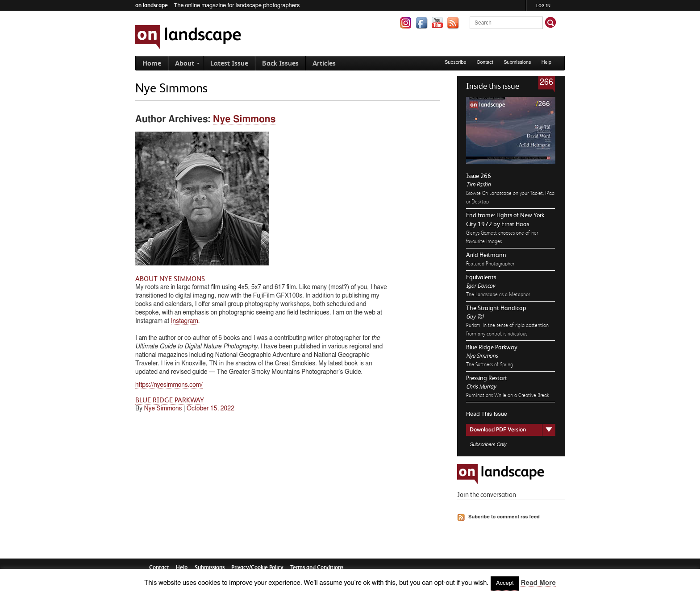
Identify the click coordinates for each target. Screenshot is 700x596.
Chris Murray (481, 387)
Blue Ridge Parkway (492, 347)
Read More (538, 583)
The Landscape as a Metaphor (498, 294)
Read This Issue (487, 414)
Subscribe (456, 62)
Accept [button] (505, 583)
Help (546, 62)
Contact (485, 62)
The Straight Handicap (496, 308)
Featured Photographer (490, 264)
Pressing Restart (487, 378)
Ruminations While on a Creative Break (508, 395)
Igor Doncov (480, 286)
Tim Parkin (478, 184)
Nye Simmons (482, 356)
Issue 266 (479, 176)
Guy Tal (475, 317)
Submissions (517, 62)
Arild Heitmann (486, 255)
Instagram (185, 321)
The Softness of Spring (490, 364)
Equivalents (481, 277)
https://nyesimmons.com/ (169, 385)
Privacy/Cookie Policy (257, 567)
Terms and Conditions (317, 567)
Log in (543, 6)
